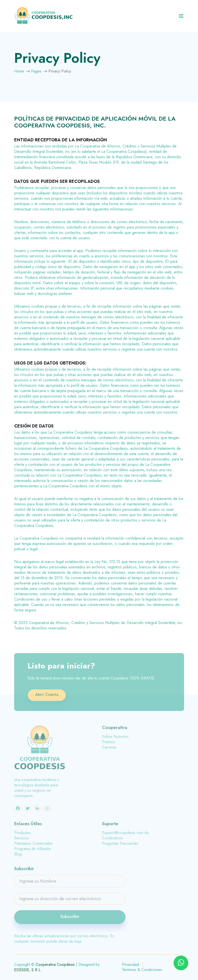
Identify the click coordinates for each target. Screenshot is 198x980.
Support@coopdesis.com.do (125, 835)
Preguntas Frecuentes (120, 846)
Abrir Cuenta (47, 697)
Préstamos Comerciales (33, 846)
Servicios (21, 840)
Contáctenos (112, 840)
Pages (36, 71)
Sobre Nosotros (115, 739)
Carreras (109, 750)
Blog (18, 856)
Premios (109, 744)
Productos (23, 835)
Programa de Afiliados (33, 851)
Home (19, 71)
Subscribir (70, 919)
